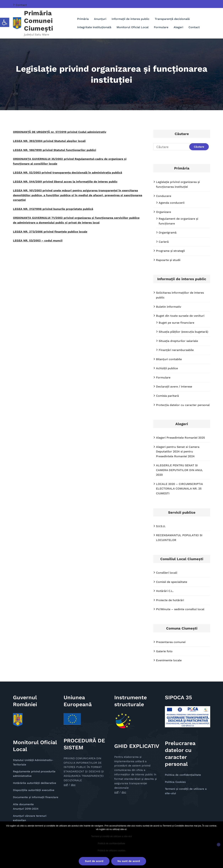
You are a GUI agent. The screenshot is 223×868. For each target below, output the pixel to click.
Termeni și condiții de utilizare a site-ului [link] (111, 836)
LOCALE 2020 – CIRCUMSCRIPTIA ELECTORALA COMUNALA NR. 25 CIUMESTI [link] (179, 489)
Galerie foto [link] (164, 651)
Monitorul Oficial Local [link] (133, 27)
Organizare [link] (163, 212)
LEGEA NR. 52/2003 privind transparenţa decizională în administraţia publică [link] (68, 173)
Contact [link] (21, 5)
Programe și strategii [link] (170, 251)
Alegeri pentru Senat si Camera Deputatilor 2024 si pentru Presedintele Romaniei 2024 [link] (178, 452)
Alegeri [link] (178, 27)
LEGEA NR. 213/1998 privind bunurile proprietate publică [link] (53, 209)
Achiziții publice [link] (167, 368)
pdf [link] (66, 785)
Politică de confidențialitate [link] (112, 843)
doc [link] (73, 785)
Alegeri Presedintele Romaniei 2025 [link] (180, 438)
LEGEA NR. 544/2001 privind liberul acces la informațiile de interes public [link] (65, 182)
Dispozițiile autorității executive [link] (34, 790)
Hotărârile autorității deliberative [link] (35, 783)
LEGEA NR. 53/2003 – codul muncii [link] (38, 241)
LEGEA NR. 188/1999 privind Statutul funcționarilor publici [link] (55, 150)
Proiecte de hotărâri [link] (170, 600)
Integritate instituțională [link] (94, 27)
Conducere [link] (164, 196)
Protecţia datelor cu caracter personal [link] (183, 405)
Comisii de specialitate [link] (172, 582)
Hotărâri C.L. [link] (165, 591)
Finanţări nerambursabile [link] (176, 350)
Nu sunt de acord (129, 861)
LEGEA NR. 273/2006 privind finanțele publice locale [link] (50, 232)
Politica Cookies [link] (175, 782)
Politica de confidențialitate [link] (183, 775)
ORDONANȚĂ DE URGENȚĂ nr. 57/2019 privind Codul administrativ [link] (60, 132)
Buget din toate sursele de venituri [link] (180, 316)
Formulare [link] (161, 27)
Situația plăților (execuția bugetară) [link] (183, 332)
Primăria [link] (83, 19)
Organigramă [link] (168, 233)
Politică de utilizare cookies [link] (111, 851)
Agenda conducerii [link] (172, 203)
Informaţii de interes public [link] (131, 19)
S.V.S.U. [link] (161, 526)
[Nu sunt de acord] (219, 845)
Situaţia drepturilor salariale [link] (178, 341)
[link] (5, 22)
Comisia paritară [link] (167, 396)
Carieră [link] (164, 242)
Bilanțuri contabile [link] (169, 359)
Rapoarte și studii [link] (168, 260)
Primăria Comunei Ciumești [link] (38, 21)
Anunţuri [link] (100, 19)
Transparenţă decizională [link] (172, 19)
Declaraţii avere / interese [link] (174, 387)
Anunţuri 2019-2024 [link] (26, 809)
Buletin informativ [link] (169, 307)
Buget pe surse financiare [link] (176, 323)
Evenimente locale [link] (169, 660)
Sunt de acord (94, 861)
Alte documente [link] (23, 804)
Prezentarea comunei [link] (171, 642)
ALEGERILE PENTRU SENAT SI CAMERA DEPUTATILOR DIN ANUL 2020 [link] (179, 470)
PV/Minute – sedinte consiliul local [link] (180, 609)
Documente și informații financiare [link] (36, 797)
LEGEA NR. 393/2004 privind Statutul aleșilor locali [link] (49, 141)
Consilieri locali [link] (167, 573)
